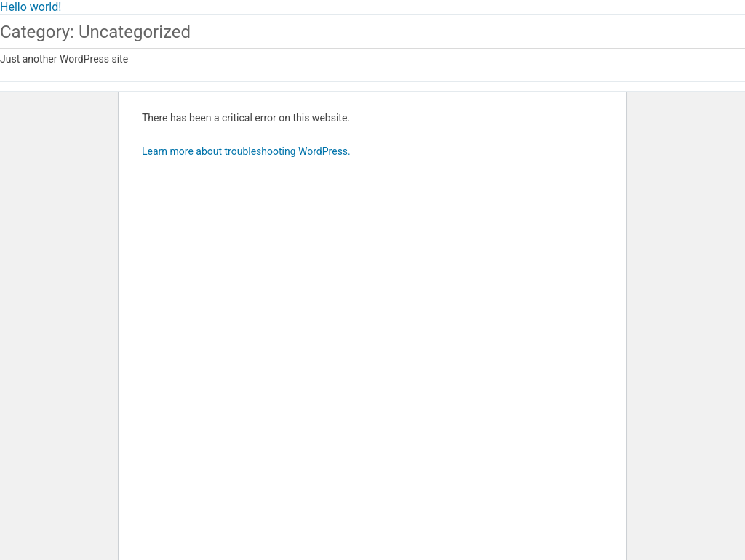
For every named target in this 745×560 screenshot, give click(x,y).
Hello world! (31, 7)
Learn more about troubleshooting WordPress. (246, 151)
